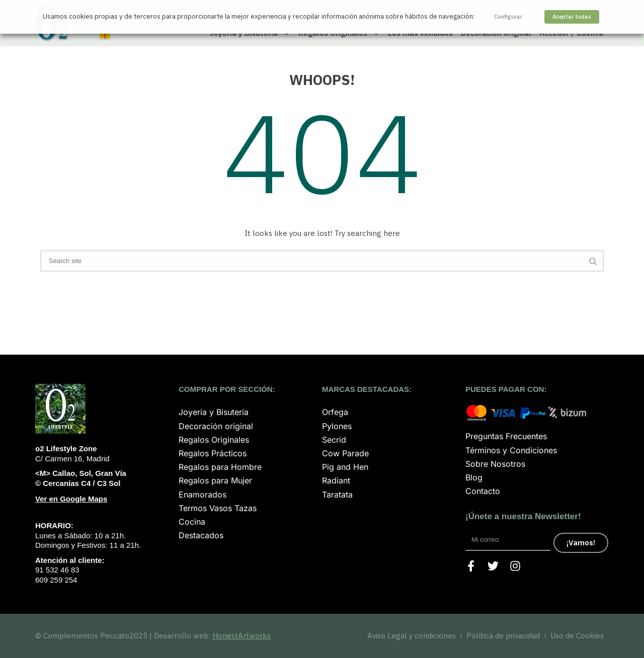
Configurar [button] (508, 17)
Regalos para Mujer (215, 480)
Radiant (336, 480)
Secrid (334, 440)
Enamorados (203, 495)
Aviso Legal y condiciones (412, 636)
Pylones (337, 426)
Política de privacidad (503, 636)
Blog (474, 477)
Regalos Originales (214, 440)
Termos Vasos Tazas (218, 508)
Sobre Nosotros (495, 464)
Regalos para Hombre (220, 467)
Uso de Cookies (577, 636)
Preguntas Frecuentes (506, 436)
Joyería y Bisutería (214, 412)
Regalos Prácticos (213, 453)
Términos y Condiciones (511, 450)
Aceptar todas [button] (572, 17)
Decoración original (216, 426)
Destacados (201, 535)
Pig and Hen (345, 467)
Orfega (335, 412)
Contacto (483, 491)
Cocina (192, 522)
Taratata (337, 495)
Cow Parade (345, 453)
